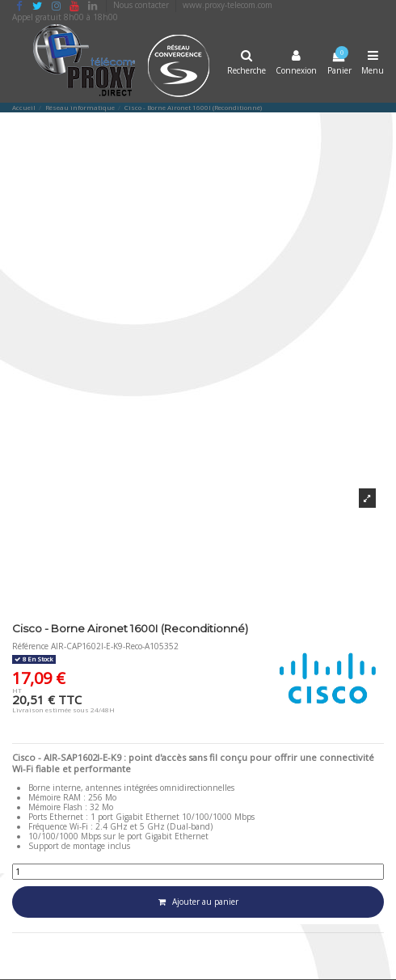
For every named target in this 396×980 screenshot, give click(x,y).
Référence (30, 646)
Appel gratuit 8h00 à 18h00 (65, 17)
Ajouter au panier (198, 902)
